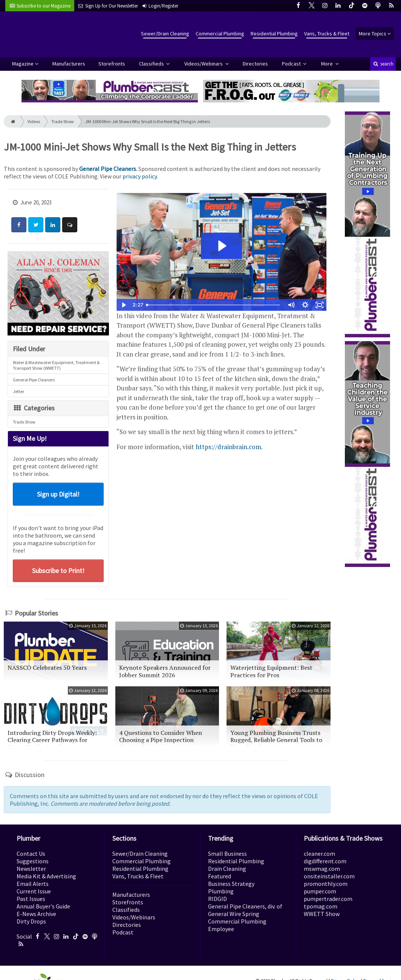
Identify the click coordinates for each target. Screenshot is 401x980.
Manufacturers (69, 64)
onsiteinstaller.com (329, 876)
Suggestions (33, 861)
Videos (34, 121)
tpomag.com (321, 906)
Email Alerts (33, 884)
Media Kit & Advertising (46, 876)
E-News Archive (36, 914)
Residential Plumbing (274, 34)
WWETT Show (322, 914)
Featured (220, 876)
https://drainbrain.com (228, 447)
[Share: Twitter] (36, 225)
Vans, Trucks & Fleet (327, 34)
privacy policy (140, 176)
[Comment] (70, 225)
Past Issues (31, 899)
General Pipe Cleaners (108, 169)
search (383, 64)
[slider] (214, 305)
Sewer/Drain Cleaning (165, 34)
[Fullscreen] (320, 305)
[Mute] (291, 305)
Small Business (227, 853)
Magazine (23, 64)
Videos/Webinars (204, 64)
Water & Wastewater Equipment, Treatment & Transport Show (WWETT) (56, 365)
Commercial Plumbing (220, 34)
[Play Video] (124, 305)
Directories (255, 64)
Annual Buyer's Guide (43, 906)
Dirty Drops (31, 921)
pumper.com (320, 891)
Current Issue (34, 891)
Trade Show (63, 121)
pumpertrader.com (328, 899)
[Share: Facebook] (19, 225)
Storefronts (112, 64)
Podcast (292, 64)
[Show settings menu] (305, 305)
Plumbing (221, 891)
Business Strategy (231, 884)
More (328, 64)
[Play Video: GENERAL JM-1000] (221, 246)
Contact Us (31, 853)
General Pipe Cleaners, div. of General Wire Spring (245, 910)
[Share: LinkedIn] (53, 225)
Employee (221, 929)
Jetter (18, 391)
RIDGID (217, 899)
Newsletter (31, 869)
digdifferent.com (325, 861)
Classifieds (152, 64)
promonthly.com (326, 884)
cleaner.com (319, 853)
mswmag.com (322, 869)
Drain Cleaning (227, 869)
